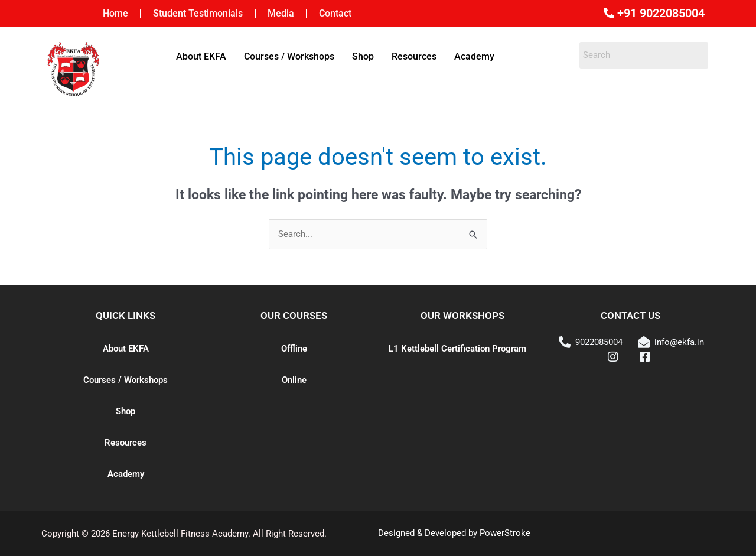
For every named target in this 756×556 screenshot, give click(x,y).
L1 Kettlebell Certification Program (457, 349)
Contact (335, 13)
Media (281, 13)
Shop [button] (363, 56)
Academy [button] (474, 56)
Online (294, 380)
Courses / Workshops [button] (289, 56)
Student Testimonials (198, 13)
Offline (294, 349)
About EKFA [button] (201, 56)
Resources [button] (414, 56)
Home (115, 13)
